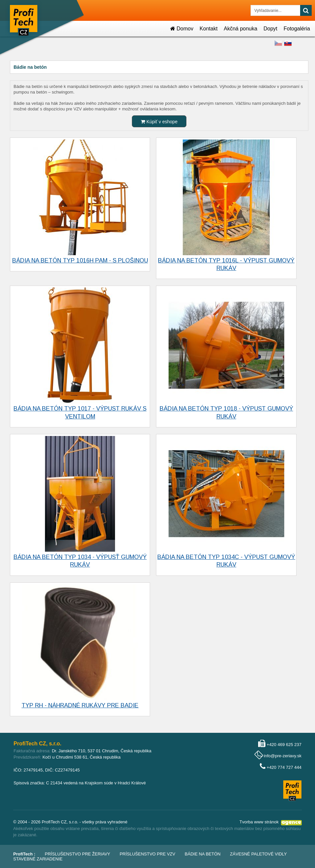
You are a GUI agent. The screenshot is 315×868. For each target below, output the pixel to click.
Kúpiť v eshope (159, 122)
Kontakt (209, 29)
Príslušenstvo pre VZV (147, 854)
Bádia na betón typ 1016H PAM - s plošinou (80, 260)
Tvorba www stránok (259, 822)
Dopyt (270, 29)
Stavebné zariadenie (38, 859)
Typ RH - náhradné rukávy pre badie (80, 705)
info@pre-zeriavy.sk (283, 756)
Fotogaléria (297, 29)
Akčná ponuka (240, 29)
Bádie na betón (203, 854)
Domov (182, 29)
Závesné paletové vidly (258, 854)
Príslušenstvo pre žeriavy (78, 854)
